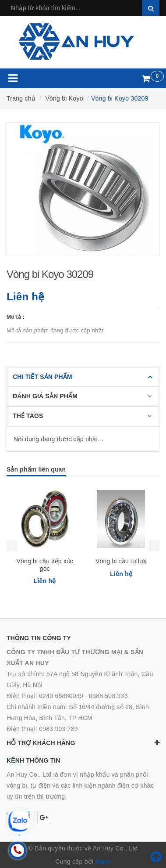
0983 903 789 (58, 729)
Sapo (103, 861)
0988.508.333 (108, 696)
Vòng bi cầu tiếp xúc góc (45, 565)
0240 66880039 (61, 696)
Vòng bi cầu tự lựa (121, 561)
